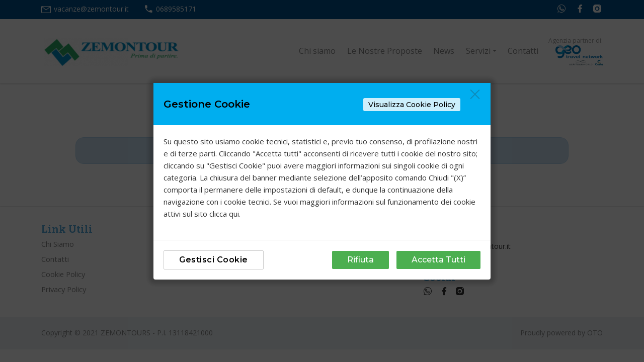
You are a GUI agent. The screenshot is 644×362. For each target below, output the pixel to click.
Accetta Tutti (438, 260)
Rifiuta (360, 260)
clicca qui (224, 214)
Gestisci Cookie (214, 260)
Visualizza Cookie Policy (412, 105)
